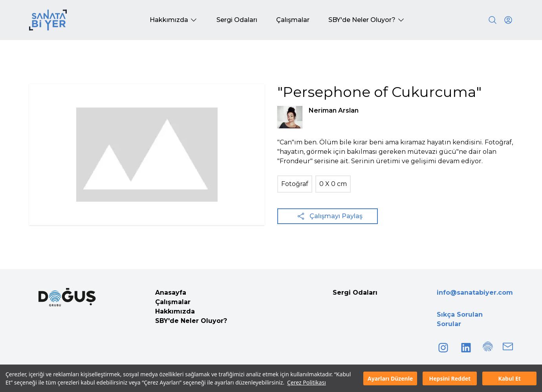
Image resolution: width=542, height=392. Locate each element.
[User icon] (508, 20)
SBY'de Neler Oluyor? (191, 321)
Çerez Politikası (307, 382)
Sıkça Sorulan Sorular (460, 319)
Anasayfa (171, 293)
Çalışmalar (173, 302)
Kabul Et (509, 378)
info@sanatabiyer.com (475, 293)
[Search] (493, 20)
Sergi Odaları (355, 293)
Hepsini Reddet (450, 378)
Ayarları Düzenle (390, 378)
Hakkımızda (175, 311)
